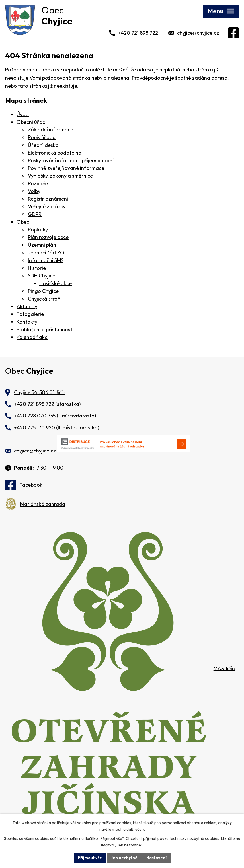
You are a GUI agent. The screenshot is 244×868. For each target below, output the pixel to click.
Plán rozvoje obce (48, 237)
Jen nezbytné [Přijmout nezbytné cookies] (124, 858)
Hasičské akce (56, 283)
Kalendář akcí (32, 337)
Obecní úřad (31, 122)
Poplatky (38, 230)
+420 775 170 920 (34, 428)
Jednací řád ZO (46, 253)
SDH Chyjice (42, 276)
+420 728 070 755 (35, 416)
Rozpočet (39, 183)
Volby (34, 191)
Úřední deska (43, 145)
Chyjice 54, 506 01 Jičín (40, 392)
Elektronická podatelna (55, 153)
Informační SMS (46, 260)
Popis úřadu (42, 137)
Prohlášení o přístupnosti (45, 329)
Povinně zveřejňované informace (66, 168)
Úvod (23, 114)
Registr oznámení (48, 199)
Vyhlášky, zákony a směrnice (60, 176)
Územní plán (42, 245)
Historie (37, 268)
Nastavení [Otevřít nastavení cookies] (156, 858)
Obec (23, 222)
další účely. (136, 829)
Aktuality (27, 306)
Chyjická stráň (44, 299)
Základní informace (51, 130)
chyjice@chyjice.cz (198, 33)
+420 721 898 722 (138, 33)
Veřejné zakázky (47, 206)
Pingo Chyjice (43, 291)
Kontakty (27, 322)
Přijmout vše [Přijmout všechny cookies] (90, 858)
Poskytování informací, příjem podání (71, 160)
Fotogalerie (30, 314)
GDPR (35, 214)
